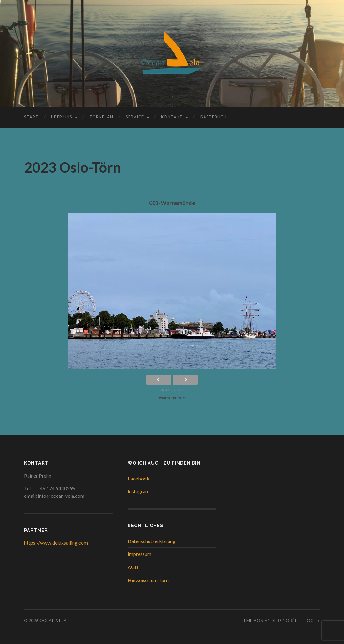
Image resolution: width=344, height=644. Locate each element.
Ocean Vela (53, 621)
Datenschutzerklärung (152, 541)
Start (31, 117)
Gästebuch (213, 117)
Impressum (139, 554)
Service (135, 117)
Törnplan (101, 117)
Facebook (139, 478)
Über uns (62, 117)
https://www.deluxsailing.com (56, 543)
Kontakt (172, 117)
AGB (133, 567)
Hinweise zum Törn (148, 580)
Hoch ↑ (312, 621)
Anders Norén (281, 621)
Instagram (139, 491)
